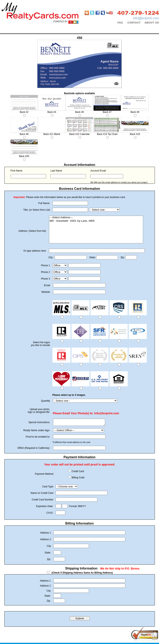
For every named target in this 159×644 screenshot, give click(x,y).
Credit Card (78, 473)
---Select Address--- (96, 218)
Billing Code (78, 479)
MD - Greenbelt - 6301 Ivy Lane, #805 (96, 221)
